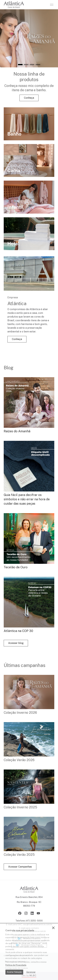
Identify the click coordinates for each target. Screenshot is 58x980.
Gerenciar (31, 972)
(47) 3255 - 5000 (34, 921)
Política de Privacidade (16, 965)
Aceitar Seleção (14, 972)
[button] (20, 65)
